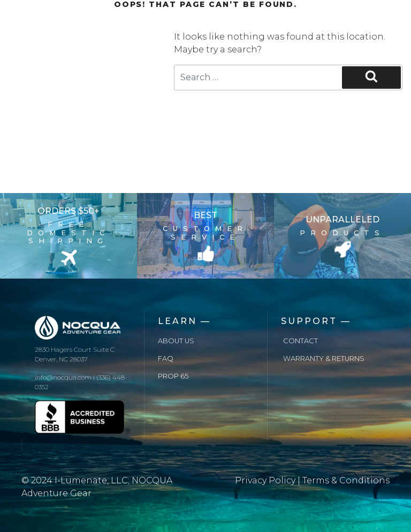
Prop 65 (173, 376)
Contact (300, 341)
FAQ (166, 358)
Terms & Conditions (346, 480)
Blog (130, 42)
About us (176, 341)
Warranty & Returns (324, 358)
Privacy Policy (265, 480)
